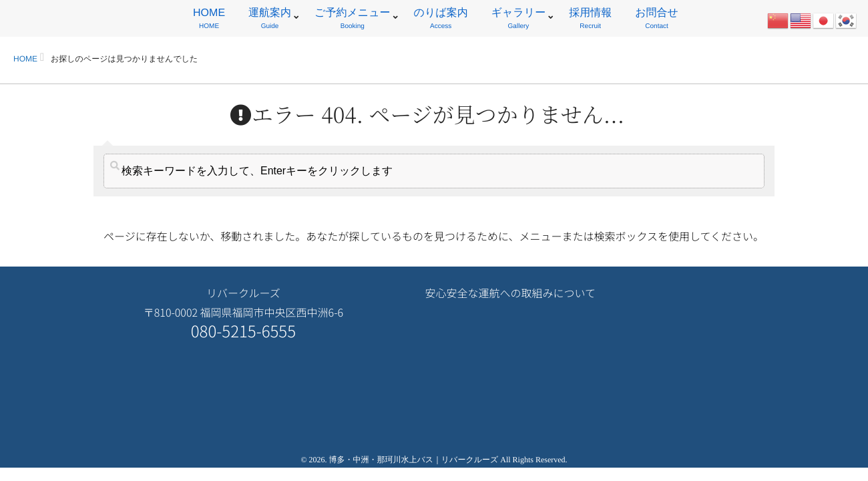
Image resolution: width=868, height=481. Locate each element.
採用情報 (590, 20)
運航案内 (270, 20)
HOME (209, 20)
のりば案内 (441, 20)
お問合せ (657, 20)
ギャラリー (519, 20)
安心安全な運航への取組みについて (510, 293)
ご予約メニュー (353, 20)
